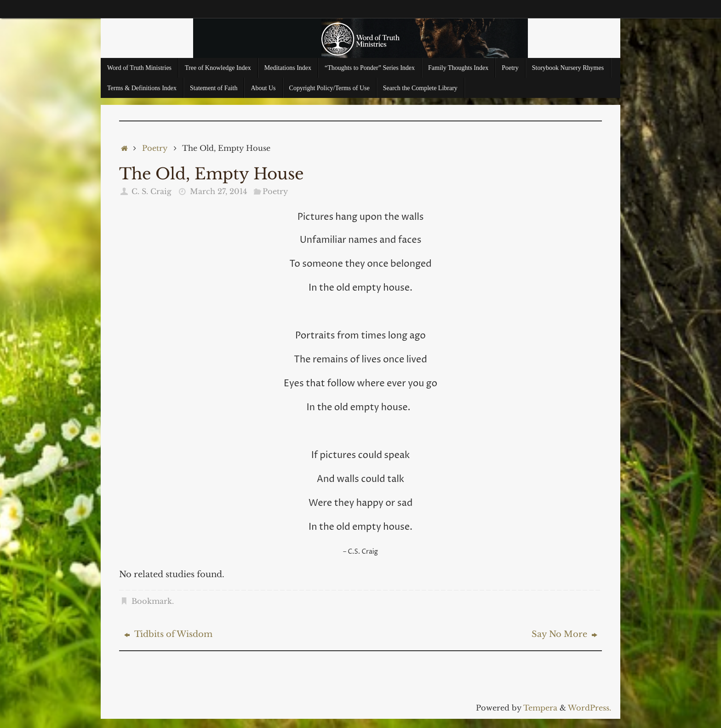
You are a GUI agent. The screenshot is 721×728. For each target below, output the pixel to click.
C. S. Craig (152, 191)
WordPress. (589, 708)
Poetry (155, 148)
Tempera (540, 708)
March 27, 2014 (218, 191)
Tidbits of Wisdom (168, 634)
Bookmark (152, 601)
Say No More (564, 634)
